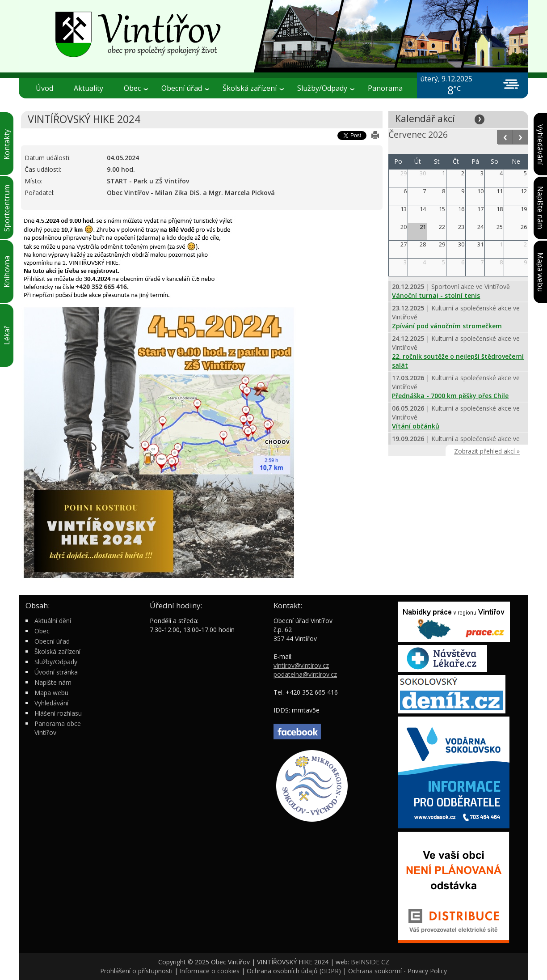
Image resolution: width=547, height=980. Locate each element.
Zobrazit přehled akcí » (487, 451)
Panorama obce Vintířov (58, 728)
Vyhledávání (51, 703)
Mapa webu (51, 693)
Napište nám (53, 682)
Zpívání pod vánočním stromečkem (447, 326)
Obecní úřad (185, 88)
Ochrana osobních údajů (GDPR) (294, 971)
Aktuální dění (53, 621)
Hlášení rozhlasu (58, 713)
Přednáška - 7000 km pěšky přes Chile (450, 396)
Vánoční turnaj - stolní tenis (436, 295)
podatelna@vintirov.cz (305, 674)
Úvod (44, 88)
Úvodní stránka (56, 672)
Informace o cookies (210, 971)
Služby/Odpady (326, 88)
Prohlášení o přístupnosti (136, 971)
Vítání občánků (416, 426)
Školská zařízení (253, 88)
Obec (136, 88)
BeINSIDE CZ (370, 962)
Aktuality (88, 88)
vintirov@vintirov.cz (301, 665)
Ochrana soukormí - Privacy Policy (398, 971)
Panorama (385, 88)
